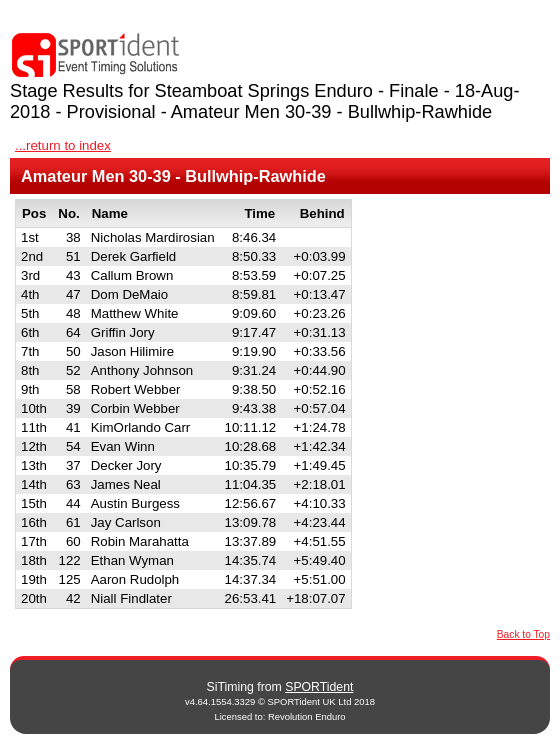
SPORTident (319, 687)
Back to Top (523, 634)
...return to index (63, 145)
